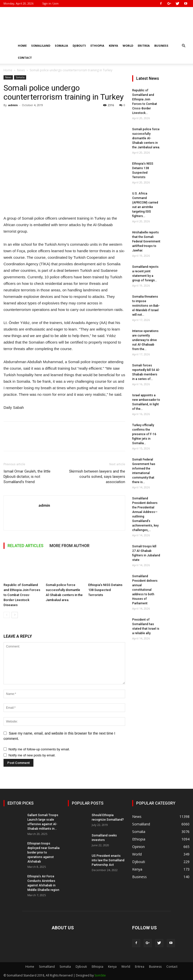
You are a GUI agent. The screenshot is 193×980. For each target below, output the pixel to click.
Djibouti (79, 46)
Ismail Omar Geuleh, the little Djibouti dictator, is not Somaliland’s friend (27, 477)
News (21, 70)
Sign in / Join (50, 3)
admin (13, 105)
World (128, 46)
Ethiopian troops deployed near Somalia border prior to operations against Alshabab (43, 853)
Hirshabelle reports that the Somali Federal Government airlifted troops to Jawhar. (146, 241)
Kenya (113, 46)
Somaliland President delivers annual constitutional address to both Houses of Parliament (145, 590)
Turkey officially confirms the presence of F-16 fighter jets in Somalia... (144, 434)
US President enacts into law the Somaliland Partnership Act (108, 860)
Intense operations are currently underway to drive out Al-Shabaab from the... (145, 340)
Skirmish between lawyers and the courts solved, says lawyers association (97, 477)
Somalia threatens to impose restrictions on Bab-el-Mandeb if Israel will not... (146, 306)
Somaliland (41, 46)
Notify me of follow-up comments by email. (39, 749)
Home (22, 46)
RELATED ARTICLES (26, 546)
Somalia (61, 46)
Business (161, 46)
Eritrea (144, 46)
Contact (25, 58)
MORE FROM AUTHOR (69, 546)
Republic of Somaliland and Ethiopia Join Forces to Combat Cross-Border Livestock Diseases (22, 595)
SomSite (100, 975)
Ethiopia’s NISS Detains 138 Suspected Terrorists (105, 590)
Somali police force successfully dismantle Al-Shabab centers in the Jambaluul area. (146, 138)
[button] (183, 46)
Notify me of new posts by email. (32, 755)
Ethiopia (97, 46)
